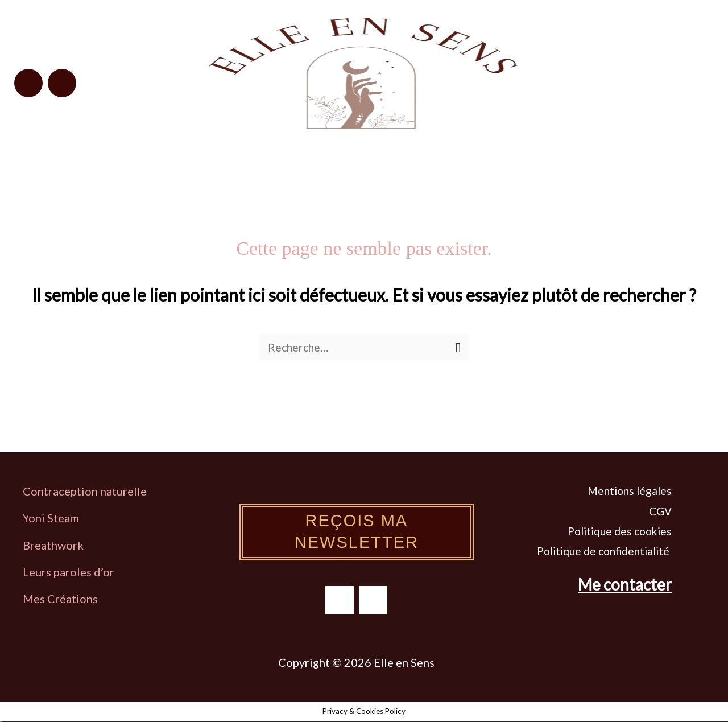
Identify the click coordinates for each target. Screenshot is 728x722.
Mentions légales (630, 491)
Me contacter (625, 585)
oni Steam (54, 518)
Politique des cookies (620, 532)
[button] (624, 78)
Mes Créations (61, 599)
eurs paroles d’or (73, 572)
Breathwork (53, 546)
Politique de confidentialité (604, 552)
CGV (660, 512)
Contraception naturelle (85, 492)
